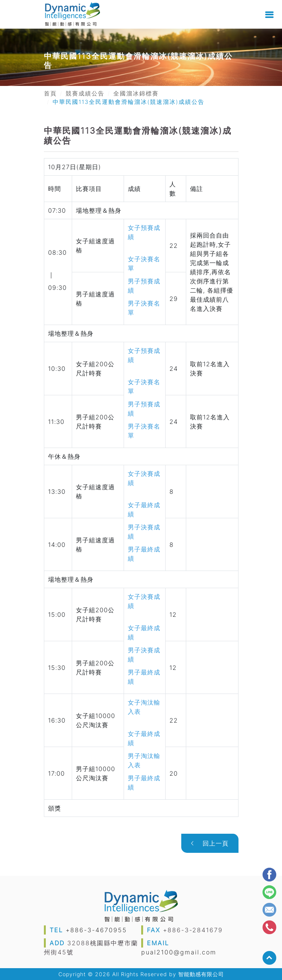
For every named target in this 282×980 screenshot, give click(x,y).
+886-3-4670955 (96, 930)
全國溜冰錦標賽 (136, 94)
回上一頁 (210, 843)
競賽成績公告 (85, 94)
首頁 (50, 94)
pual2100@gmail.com (179, 952)
